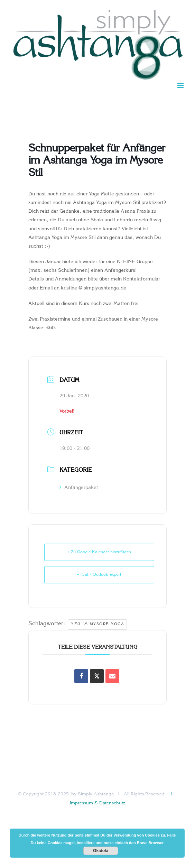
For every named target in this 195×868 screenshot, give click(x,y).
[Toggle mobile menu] (181, 86)
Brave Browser (150, 843)
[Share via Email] (112, 676)
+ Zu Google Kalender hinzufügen (99, 552)
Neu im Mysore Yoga (97, 624)
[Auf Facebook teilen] (81, 676)
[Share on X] (97, 676)
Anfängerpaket (79, 488)
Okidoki (101, 851)
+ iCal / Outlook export (99, 575)
